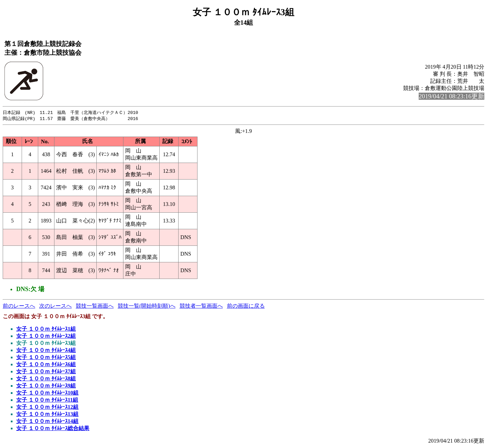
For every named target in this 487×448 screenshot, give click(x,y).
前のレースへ (19, 306)
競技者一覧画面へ (201, 306)
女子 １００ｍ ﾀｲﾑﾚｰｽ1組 (46, 329)
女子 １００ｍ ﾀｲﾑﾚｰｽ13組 (47, 415)
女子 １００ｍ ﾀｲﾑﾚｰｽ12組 (47, 408)
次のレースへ (55, 306)
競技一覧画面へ (95, 306)
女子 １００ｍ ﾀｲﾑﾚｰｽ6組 (46, 365)
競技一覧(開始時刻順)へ (147, 306)
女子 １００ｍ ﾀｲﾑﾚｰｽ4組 (46, 351)
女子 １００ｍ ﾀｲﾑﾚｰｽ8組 (46, 379)
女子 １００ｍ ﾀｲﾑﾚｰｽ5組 (46, 358)
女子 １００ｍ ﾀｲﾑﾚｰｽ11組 (47, 400)
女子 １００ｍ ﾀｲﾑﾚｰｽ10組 (47, 393)
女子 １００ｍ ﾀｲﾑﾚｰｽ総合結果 (53, 429)
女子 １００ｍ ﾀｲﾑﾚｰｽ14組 (47, 422)
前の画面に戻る (246, 306)
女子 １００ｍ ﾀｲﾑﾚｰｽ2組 (46, 337)
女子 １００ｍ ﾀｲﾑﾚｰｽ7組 (46, 372)
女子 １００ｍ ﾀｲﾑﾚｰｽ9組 (46, 386)
